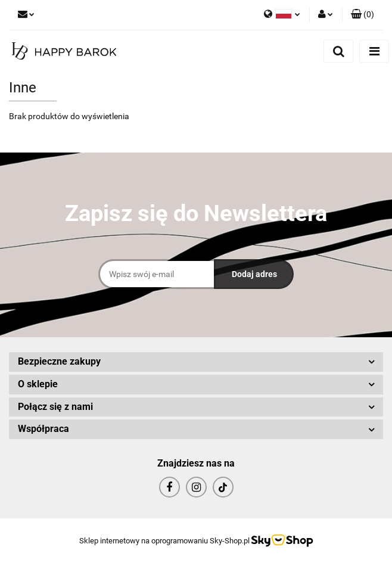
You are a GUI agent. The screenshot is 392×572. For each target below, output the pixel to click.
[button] (363, 15)
